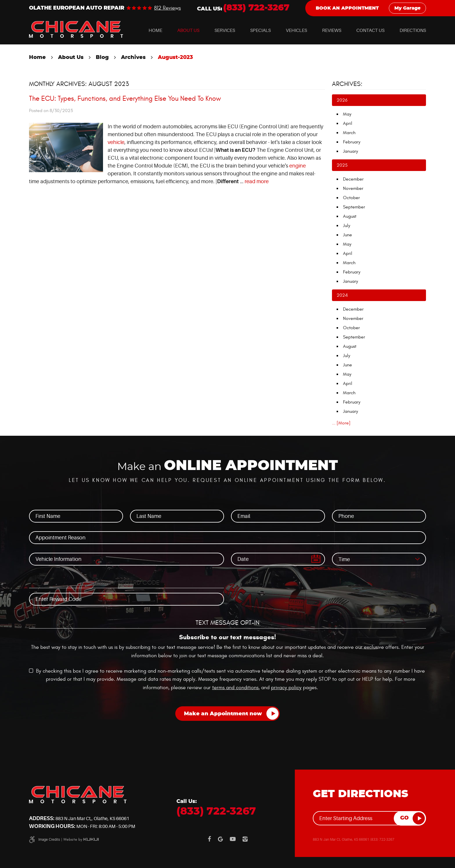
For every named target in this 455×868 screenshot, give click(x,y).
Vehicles (296, 30)
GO (404, 818)
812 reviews (167, 8)
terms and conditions (235, 688)
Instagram (245, 839)
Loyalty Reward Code (127, 583)
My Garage (407, 8)
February (352, 142)
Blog (102, 57)
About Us (188, 30)
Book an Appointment (347, 8)
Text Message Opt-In (228, 623)
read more (257, 181)
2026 (342, 100)
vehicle (116, 142)
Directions (413, 30)
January (351, 151)
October (351, 198)
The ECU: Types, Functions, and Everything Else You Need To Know (125, 99)
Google (220, 839)
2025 (342, 165)
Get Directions (361, 794)
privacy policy (286, 688)
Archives (133, 57)
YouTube (233, 839)
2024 (342, 295)
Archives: (347, 84)
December (353, 179)
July (347, 226)
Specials (260, 30)
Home (155, 30)
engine (298, 166)
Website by (81, 840)
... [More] (341, 423)
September (354, 207)
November (353, 188)
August (350, 216)
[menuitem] (155, 30)
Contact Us (370, 30)
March (349, 133)
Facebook (209, 839)
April (348, 123)
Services (225, 30)
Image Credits (49, 840)
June (347, 235)
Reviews (332, 30)
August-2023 (175, 57)
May (347, 114)
